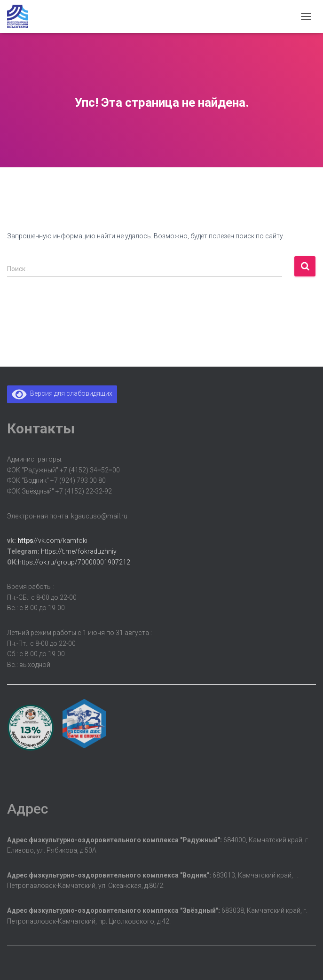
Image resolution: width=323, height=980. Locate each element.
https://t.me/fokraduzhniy (79, 551)
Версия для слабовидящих (62, 393)
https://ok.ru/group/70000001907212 (74, 562)
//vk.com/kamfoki (52, 541)
